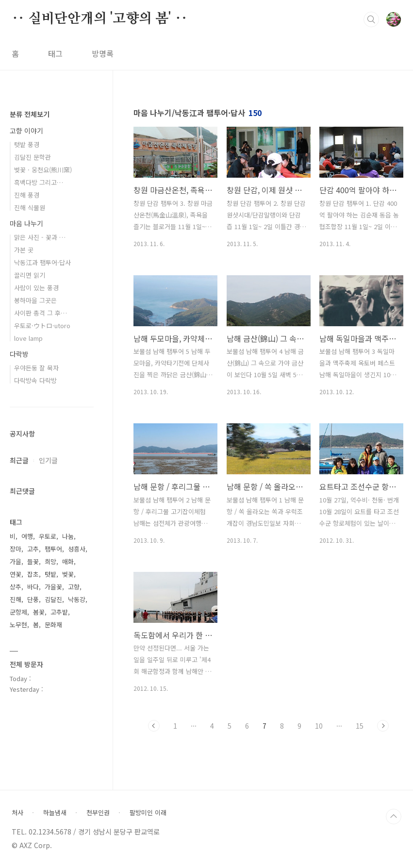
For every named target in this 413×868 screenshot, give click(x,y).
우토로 (48, 536)
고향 (74, 587)
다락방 (19, 354)
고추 (33, 549)
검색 (371, 19)
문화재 (53, 625)
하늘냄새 (55, 813)
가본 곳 (24, 250)
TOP (394, 817)
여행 (27, 536)
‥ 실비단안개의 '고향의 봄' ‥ (99, 19)
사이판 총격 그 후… (41, 313)
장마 (16, 549)
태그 (55, 53)
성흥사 (77, 549)
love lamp (28, 338)
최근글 (19, 460)
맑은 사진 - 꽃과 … (40, 237)
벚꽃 (68, 574)
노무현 (18, 625)
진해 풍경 (27, 195)
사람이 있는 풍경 (36, 288)
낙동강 (77, 599)
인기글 (48, 460)
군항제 (18, 612)
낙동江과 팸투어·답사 (42, 262)
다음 (383, 726)
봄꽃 (39, 612)
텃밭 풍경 (27, 144)
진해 (16, 599)
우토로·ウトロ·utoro (42, 325)
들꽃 (33, 561)
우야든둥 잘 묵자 (36, 368)
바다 (33, 587)
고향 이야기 (26, 131)
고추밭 (59, 612)
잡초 (33, 574)
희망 (50, 561)
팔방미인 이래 (148, 813)
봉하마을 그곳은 (35, 300)
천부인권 (98, 813)
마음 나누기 (26, 223)
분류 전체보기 (30, 114)
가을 (16, 561)
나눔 (68, 536)
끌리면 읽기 (30, 275)
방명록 (103, 53)
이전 (154, 726)
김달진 (53, 599)
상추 (16, 587)
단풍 (33, 599)
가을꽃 (53, 587)
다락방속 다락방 (35, 380)
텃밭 (50, 574)
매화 (68, 561)
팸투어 (53, 549)
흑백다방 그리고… (39, 182)
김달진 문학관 (33, 157)
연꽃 (16, 574)
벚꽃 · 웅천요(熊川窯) (43, 170)
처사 (17, 813)
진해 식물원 (30, 208)
